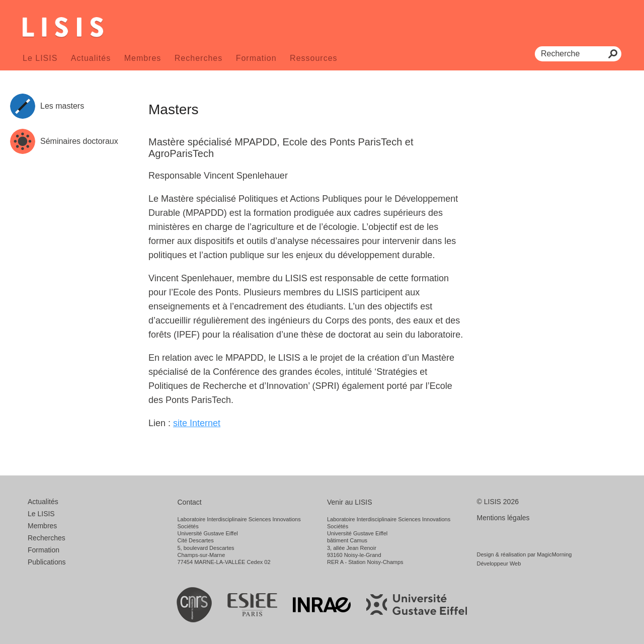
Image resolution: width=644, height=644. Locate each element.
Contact (190, 502)
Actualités (91, 58)
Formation (256, 58)
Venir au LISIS (350, 502)
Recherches (198, 58)
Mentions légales (503, 518)
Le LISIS (40, 58)
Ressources (313, 58)
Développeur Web (499, 563)
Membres (143, 58)
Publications (47, 562)
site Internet (197, 423)
